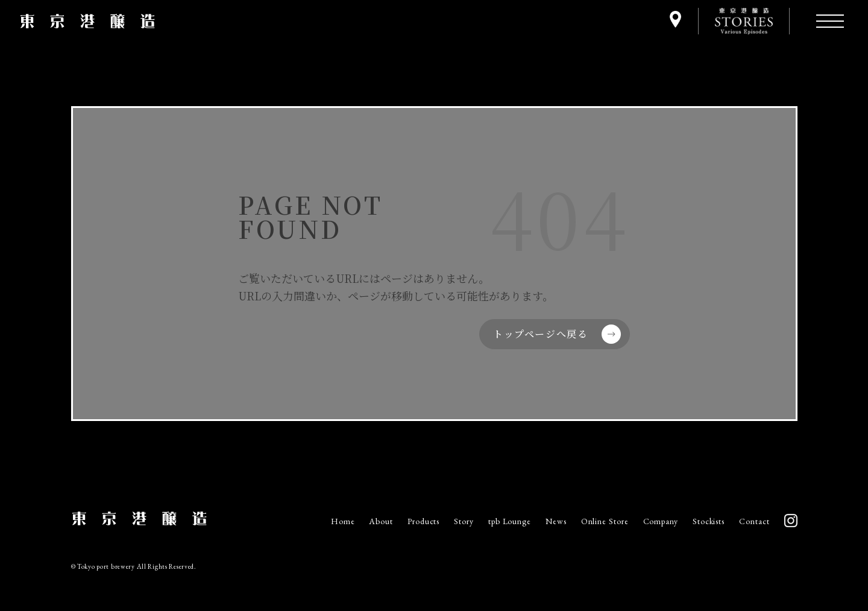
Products (423, 521)
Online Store (605, 521)
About (381, 521)
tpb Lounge (510, 521)
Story (464, 521)
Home (343, 521)
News (556, 521)
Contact (754, 521)
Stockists (709, 521)
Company (661, 521)
